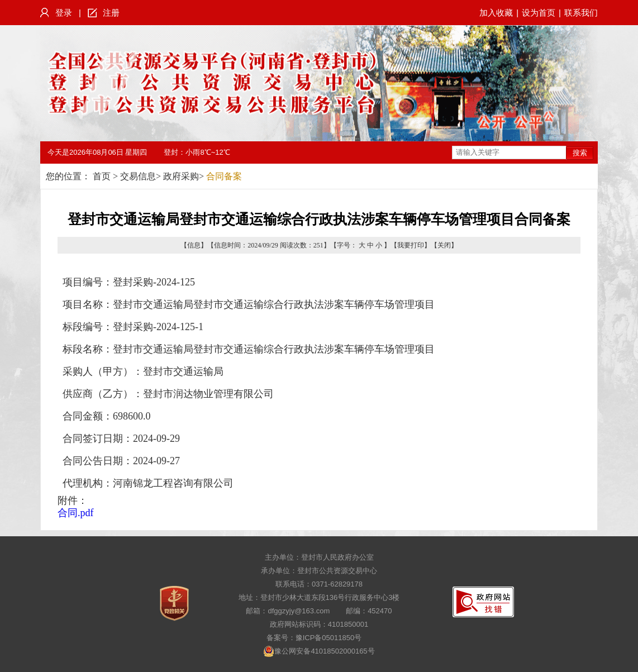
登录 (64, 13)
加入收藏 (496, 13)
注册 (111, 13)
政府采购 (181, 176)
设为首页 (539, 13)
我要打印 (411, 245)
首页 (102, 176)
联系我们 (581, 13)
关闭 (444, 245)
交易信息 (138, 176)
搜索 (580, 153)
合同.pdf (76, 513)
